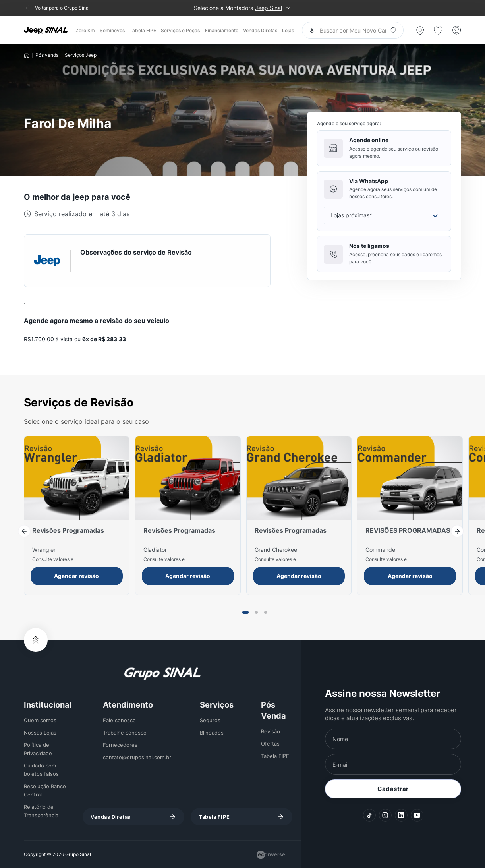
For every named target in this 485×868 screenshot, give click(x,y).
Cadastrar (393, 789)
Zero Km (85, 30)
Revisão (271, 731)
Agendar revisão (76, 576)
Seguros (210, 720)
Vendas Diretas (260, 30)
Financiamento (222, 30)
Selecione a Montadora (243, 8)
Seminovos (112, 30)
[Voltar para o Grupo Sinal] (57, 8)
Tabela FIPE (143, 30)
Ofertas (270, 744)
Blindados (212, 733)
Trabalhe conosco (125, 733)
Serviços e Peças (180, 30)
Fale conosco (119, 720)
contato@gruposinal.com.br (137, 757)
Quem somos (40, 720)
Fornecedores (120, 745)
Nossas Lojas (40, 733)
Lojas (288, 30)
